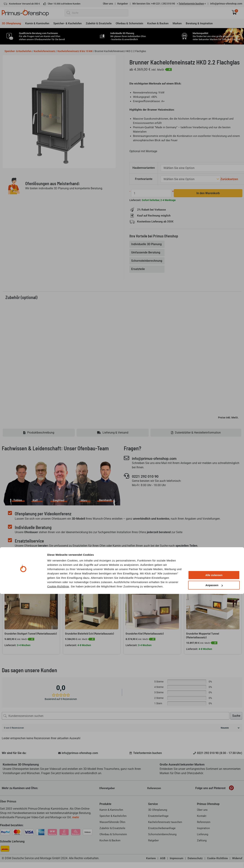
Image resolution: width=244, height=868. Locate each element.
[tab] (147, 244)
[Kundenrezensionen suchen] (116, 715)
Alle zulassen (214, 849)
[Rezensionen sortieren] (230, 727)
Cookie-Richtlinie (58, 860)
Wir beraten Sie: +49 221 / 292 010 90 (154, 4)
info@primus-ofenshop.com (226, 4)
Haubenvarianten (144, 168)
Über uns (108, 4)
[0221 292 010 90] (127, 476)
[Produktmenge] (150, 192)
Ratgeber (123, 4)
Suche (236, 715)
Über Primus (8, 801)
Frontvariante (144, 178)
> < (191, 4)
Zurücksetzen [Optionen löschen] (226, 179)
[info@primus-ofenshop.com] (127, 458)
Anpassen (214, 859)
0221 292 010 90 (149, 476)
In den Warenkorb (206, 192)
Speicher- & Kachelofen (18, 51)
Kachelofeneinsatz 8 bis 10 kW (75, 51)
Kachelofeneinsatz (45, 51)
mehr (76, 817)
